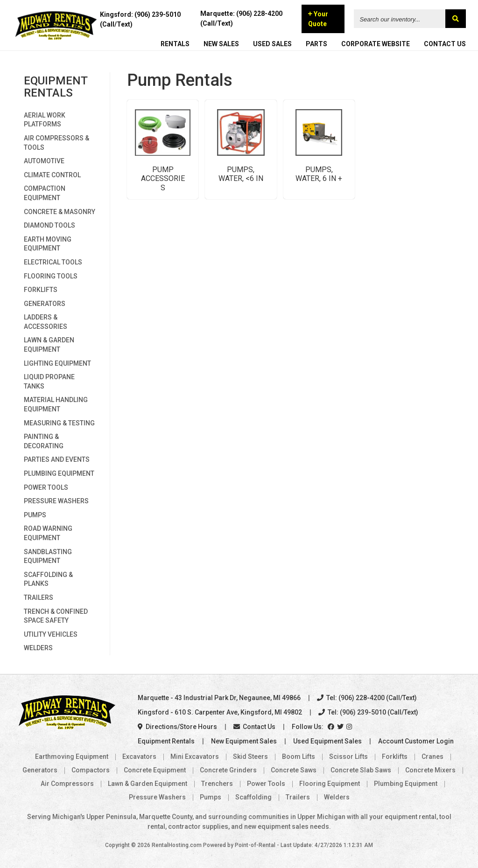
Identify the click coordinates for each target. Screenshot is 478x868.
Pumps (35, 515)
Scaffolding (253, 797)
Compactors (91, 770)
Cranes (432, 757)
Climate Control (52, 175)
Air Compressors (67, 784)
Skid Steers (250, 757)
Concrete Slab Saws (361, 770)
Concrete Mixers (430, 770)
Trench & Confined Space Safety (56, 616)
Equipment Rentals (166, 741)
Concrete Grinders (228, 770)
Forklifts (41, 290)
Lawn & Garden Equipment (49, 345)
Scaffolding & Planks (48, 579)
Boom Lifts (299, 757)
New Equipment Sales (244, 741)
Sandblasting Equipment (48, 556)
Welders (38, 648)
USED (272, 45)
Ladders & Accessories (46, 322)
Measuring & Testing (59, 423)
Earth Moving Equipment (48, 244)
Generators (45, 304)
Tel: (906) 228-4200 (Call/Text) (367, 698)
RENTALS (175, 45)
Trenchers (217, 784)
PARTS (316, 45)
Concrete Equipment (155, 770)
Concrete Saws (294, 770)
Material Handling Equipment (56, 404)
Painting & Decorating (44, 441)
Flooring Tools (51, 276)
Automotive (44, 161)
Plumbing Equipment (59, 473)
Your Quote (319, 20)
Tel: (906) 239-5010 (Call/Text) (368, 712)
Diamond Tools (49, 225)
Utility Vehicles (51, 634)
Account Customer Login (416, 741)
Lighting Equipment (57, 363)
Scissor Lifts (348, 757)
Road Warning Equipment (48, 533)
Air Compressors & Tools (56, 143)
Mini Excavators (195, 757)
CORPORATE (376, 45)
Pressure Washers (56, 501)
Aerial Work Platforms (45, 120)
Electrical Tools (53, 262)
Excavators (139, 757)
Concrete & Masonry (60, 212)
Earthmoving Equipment (72, 757)
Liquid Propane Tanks (49, 382)
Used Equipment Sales (327, 741)
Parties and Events (57, 459)
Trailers (39, 597)
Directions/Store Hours (177, 727)
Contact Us (254, 727)
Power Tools (46, 487)
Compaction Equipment (45, 193)
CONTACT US (445, 45)
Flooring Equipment (330, 784)
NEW (221, 45)
